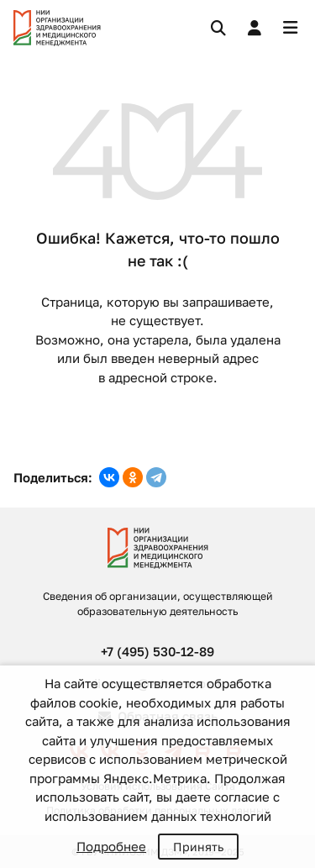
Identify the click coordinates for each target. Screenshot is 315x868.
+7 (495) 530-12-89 (157, 651)
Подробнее (111, 846)
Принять (198, 847)
